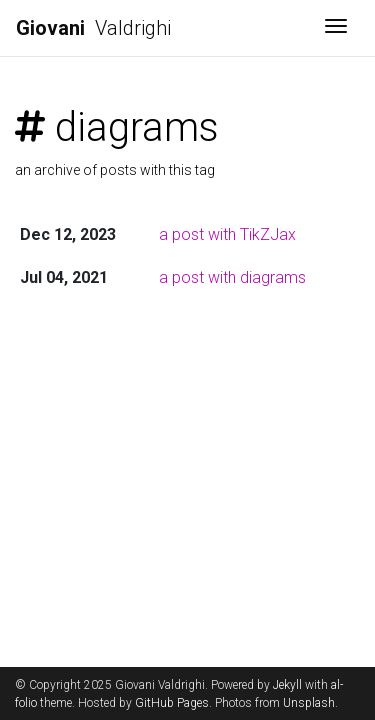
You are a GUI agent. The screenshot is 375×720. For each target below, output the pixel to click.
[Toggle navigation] (336, 28)
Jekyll (287, 685)
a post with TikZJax (227, 234)
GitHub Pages (172, 703)
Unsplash (309, 703)
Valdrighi (93, 28)
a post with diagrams (232, 277)
